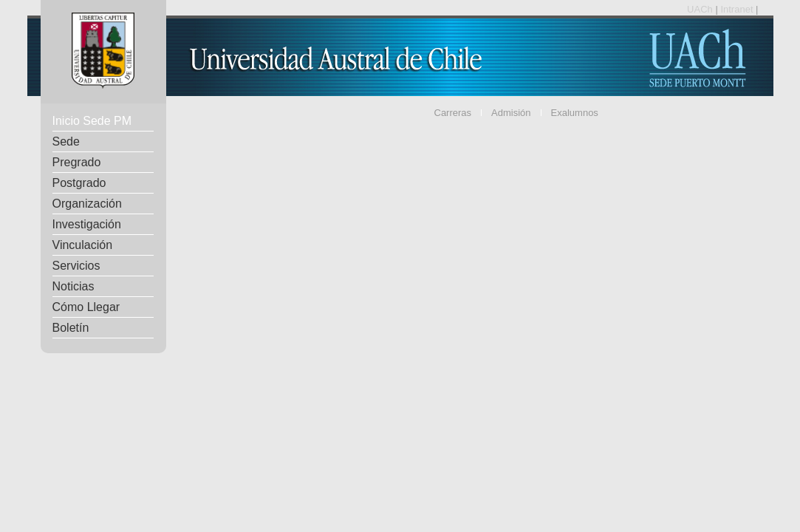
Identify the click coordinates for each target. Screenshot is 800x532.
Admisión (511, 113)
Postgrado (79, 183)
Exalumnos (575, 113)
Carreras (453, 113)
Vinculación (83, 245)
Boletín (71, 328)
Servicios (76, 266)
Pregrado (77, 162)
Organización (87, 204)
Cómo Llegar (86, 307)
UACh (701, 9)
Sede (66, 141)
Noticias (73, 286)
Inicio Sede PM (92, 121)
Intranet (738, 9)
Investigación (87, 224)
